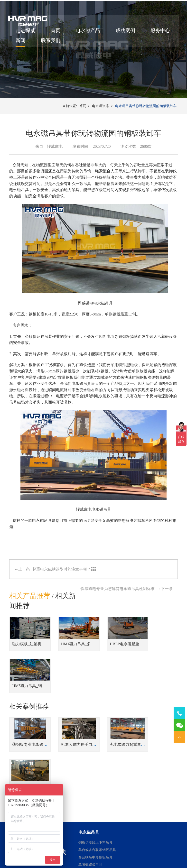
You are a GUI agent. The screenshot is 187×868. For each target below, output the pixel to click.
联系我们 (86, 42)
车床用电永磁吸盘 (115, 815)
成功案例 (126, 32)
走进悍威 (26, 32)
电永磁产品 (89, 32)
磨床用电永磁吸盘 (115, 822)
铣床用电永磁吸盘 (115, 829)
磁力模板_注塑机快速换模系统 (38, 652)
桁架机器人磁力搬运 (74, 815)
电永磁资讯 (101, 117)
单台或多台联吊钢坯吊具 (97, 772)
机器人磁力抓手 (71, 829)
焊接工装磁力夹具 (73, 822)
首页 (56, 32)
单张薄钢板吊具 (90, 787)
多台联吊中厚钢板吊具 (95, 779)
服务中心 (26, 42)
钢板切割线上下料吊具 (95, 765)
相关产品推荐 (30, 607)
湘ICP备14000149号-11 (150, 846)
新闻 (56, 42)
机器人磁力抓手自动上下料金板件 (85, 708)
